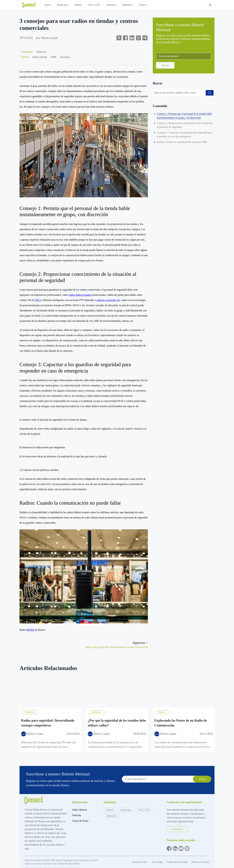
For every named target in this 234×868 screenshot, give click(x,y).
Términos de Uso (140, 862)
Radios (78, 5)
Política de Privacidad (177, 862)
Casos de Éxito (80, 821)
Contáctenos (177, 829)
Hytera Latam (50, 38)
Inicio (48, 5)
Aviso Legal (157, 862)
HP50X (30, 630)
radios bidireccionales (80, 295)
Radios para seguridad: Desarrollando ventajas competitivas (117, 647)
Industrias (127, 5)
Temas (143, 5)
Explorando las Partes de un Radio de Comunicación (181, 723)
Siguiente (140, 643)
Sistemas (111, 5)
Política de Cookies (200, 862)
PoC (38, 300)
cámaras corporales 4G (108, 300)
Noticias (77, 815)
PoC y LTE (94, 5)
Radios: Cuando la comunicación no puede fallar (182, 142)
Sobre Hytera (80, 810)
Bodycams (63, 5)
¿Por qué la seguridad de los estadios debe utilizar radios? (117, 723)
